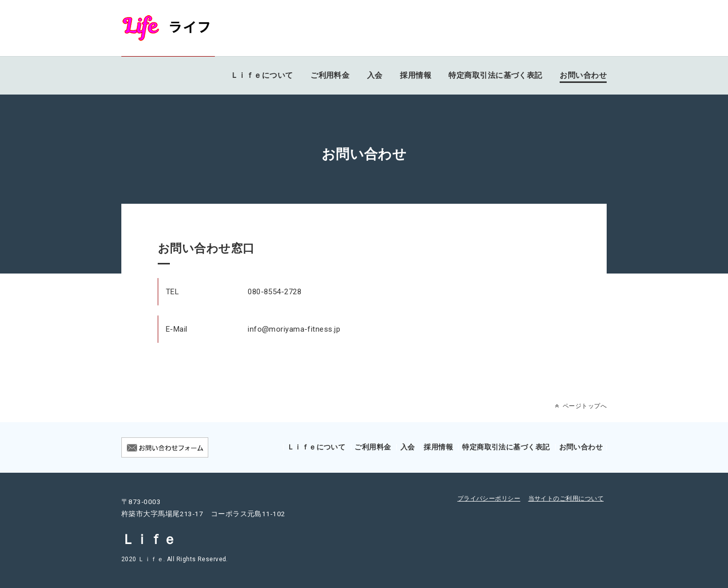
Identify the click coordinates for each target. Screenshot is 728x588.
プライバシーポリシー (489, 499)
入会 (375, 75)
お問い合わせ (583, 75)
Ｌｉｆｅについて (262, 75)
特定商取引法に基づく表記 (495, 75)
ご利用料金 (330, 75)
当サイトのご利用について (566, 499)
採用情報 (416, 75)
